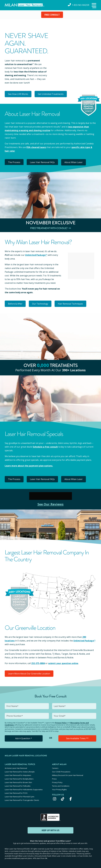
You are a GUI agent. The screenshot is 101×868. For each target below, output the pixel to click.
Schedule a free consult (45, 447)
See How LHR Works (18, 94)
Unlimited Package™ (36, 255)
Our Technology (40, 304)
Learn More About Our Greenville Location (29, 674)
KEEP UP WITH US (50, 830)
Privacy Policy (61, 723)
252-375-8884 (38, 663)
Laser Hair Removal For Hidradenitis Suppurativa (24, 789)
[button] (94, 6)
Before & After (15, 304)
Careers (55, 768)
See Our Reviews (51, 504)
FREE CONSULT (52, 15)
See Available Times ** (77, 738)
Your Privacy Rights (59, 789)
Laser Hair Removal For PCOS (16, 793)
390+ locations (74, 370)
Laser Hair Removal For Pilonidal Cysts (20, 797)
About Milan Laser (74, 162)
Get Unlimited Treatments (51, 94)
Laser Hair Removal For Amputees (18, 775)
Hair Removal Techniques (70, 304)
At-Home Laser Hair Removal (16, 768)
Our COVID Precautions (61, 772)
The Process (14, 162)
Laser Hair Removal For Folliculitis (18, 786)
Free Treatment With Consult (51, 228)
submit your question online (63, 663)
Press (54, 779)
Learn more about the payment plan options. (29, 466)
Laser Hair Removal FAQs (42, 162)
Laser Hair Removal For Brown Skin (18, 782)
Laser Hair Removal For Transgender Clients (22, 800)
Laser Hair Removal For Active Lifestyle (20, 772)
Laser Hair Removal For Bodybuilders (19, 779)
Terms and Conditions (61, 786)
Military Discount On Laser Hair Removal (68, 775)
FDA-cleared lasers (36, 147)
